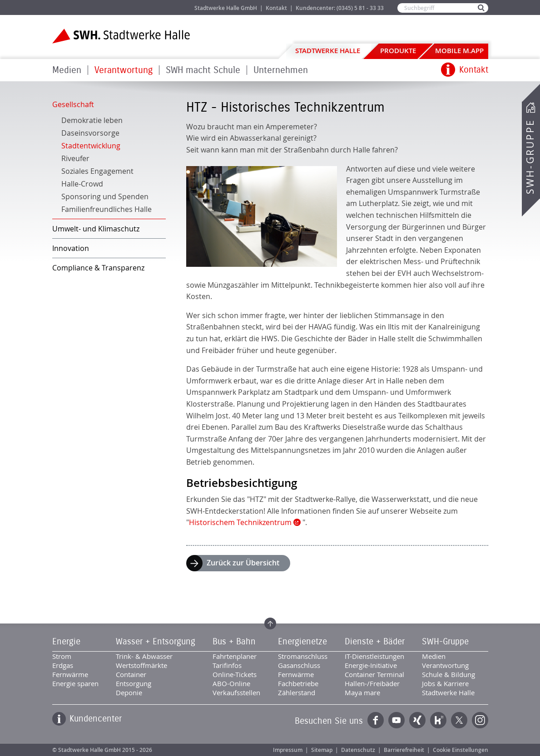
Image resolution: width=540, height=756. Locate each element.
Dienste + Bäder (375, 642)
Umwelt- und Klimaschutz (96, 229)
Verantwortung (124, 70)
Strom (62, 656)
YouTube (396, 720)
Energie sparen (75, 683)
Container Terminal (374, 674)
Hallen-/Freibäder (372, 683)
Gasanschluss (299, 665)
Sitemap (322, 750)
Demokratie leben (92, 120)
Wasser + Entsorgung (156, 642)
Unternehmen (281, 70)
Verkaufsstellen (236, 692)
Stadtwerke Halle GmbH (226, 8)
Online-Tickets (235, 674)
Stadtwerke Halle (328, 51)
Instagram (480, 720)
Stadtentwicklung (91, 146)
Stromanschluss (303, 656)
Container (131, 674)
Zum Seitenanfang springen (270, 623)
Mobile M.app (459, 51)
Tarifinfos (227, 665)
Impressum (288, 750)
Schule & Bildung (448, 674)
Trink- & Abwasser (144, 656)
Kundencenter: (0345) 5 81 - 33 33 (340, 8)
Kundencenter (96, 719)
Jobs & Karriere (157, 7)
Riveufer (75, 158)
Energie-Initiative (371, 665)
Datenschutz (358, 750)
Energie (66, 642)
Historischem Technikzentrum (240, 522)
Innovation (71, 248)
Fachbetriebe (298, 683)
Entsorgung (134, 683)
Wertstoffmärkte (141, 665)
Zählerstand (297, 692)
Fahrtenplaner (235, 656)
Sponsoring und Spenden (105, 196)
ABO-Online (231, 683)
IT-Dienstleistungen (374, 656)
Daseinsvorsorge (90, 133)
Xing (417, 720)
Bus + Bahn (234, 642)
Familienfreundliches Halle (107, 209)
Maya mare (362, 692)
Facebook (376, 720)
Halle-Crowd (82, 184)
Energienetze (302, 642)
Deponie (129, 692)
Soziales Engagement (97, 171)
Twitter (459, 720)
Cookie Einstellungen (461, 750)
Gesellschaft (73, 104)
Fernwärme (70, 674)
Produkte (398, 51)
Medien (67, 70)
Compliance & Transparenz (98, 268)
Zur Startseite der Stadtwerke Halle (121, 36)
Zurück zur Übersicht (243, 563)
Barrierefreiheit (404, 750)
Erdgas (63, 665)
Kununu (438, 720)
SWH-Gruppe (530, 157)
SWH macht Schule (203, 70)
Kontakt (276, 8)
